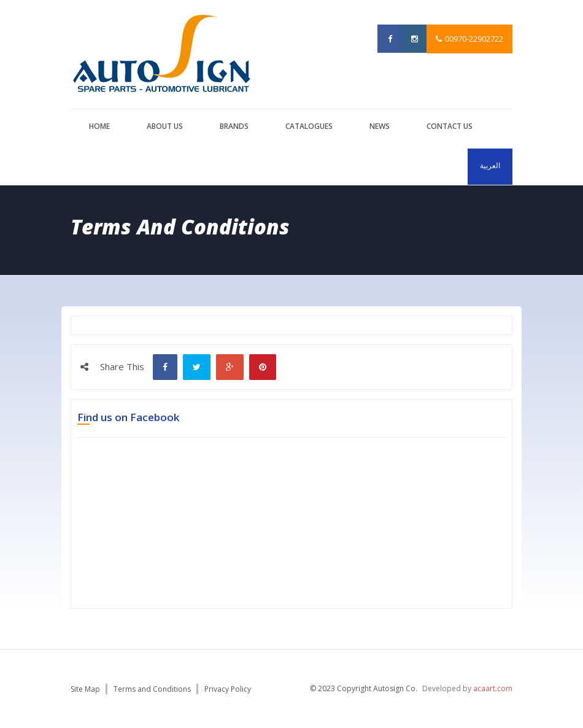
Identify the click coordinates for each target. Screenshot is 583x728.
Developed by (467, 688)
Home (99, 126)
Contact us (450, 126)
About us (165, 126)
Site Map (85, 689)
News (380, 126)
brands (234, 126)
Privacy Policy (228, 689)
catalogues (309, 126)
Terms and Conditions (152, 689)
